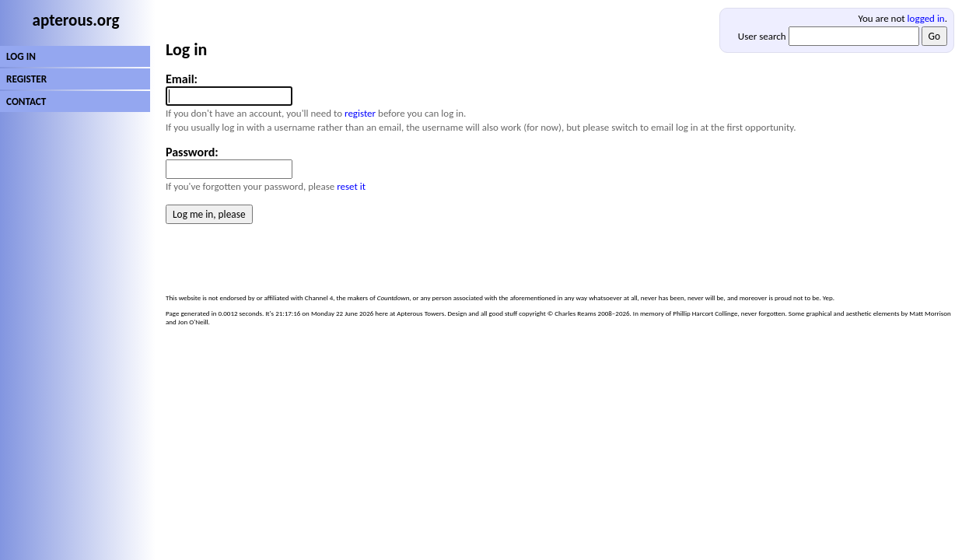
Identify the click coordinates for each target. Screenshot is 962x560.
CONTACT (26, 101)
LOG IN (21, 56)
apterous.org (76, 20)
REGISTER (26, 79)
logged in (926, 18)
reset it (351, 186)
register (360, 113)
